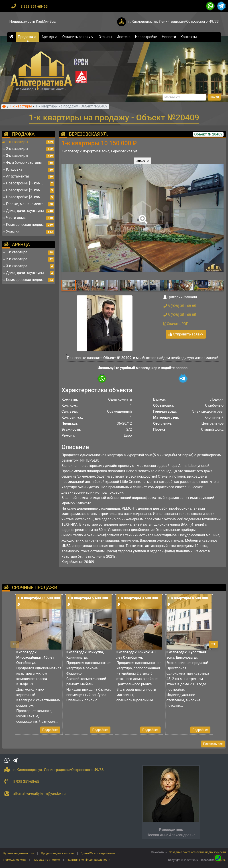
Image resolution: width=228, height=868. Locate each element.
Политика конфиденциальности (89, 860)
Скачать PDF (176, 324)
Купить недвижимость (19, 853)
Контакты (189, 37)
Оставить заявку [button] (78, 37)
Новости (169, 37)
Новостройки (146, 37)
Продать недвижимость (57, 853)
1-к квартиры (21, 107)
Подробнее (50, 730)
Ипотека (124, 37)
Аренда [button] (50, 37)
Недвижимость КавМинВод (33, 21)
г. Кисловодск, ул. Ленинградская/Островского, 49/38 (173, 21)
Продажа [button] (27, 37)
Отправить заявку (186, 334)
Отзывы (105, 37)
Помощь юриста (14, 860)
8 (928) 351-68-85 (180, 306)
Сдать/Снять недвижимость (100, 853)
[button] (142, 216)
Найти (215, 97)
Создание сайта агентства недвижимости (197, 852)
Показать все (213, 744)
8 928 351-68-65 (34, 7)
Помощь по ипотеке (46, 860)
